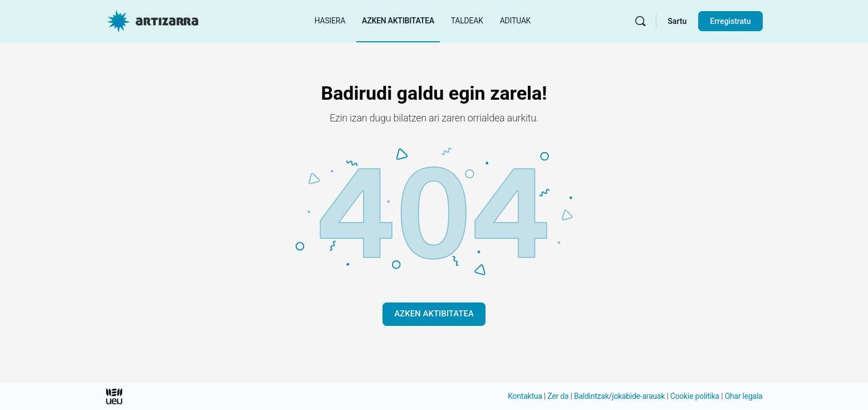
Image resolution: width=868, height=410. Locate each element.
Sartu (677, 21)
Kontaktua (525, 396)
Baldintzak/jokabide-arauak (619, 396)
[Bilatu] (640, 21)
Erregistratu (730, 21)
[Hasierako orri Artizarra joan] (153, 20)
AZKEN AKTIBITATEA (434, 314)
